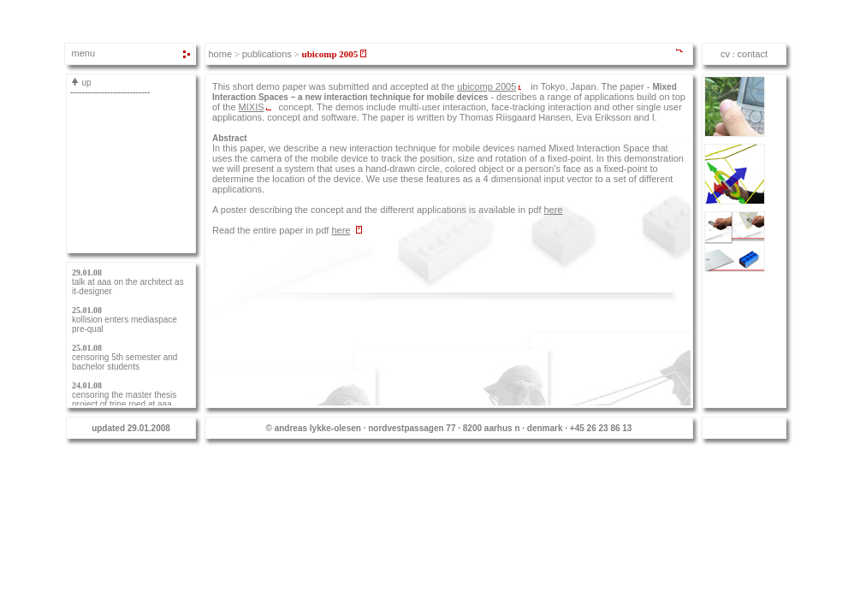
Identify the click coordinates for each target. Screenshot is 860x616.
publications (267, 54)
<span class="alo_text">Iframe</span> (744, 54)
